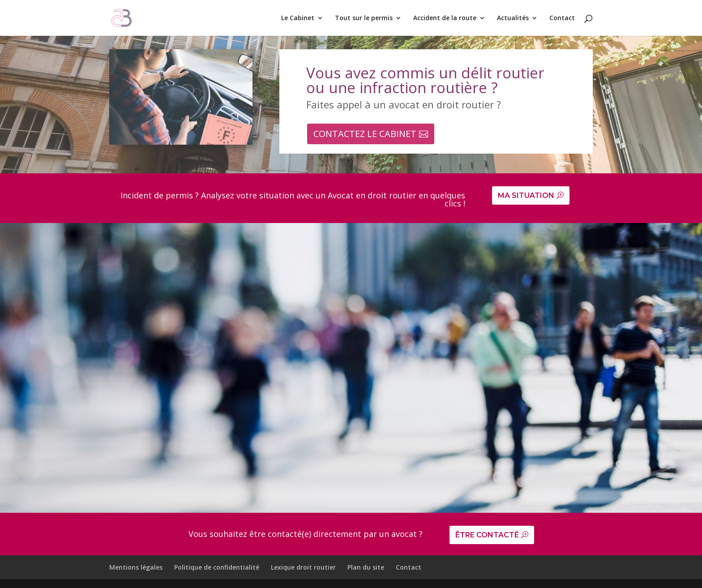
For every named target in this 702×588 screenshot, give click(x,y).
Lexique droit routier (303, 567)
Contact (562, 18)
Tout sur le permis (364, 18)
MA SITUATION (526, 195)
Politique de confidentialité (217, 567)
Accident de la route (445, 18)
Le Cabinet (298, 18)
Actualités (513, 18)
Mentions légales (136, 567)
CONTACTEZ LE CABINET (365, 134)
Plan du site (366, 567)
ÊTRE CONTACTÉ (487, 535)
